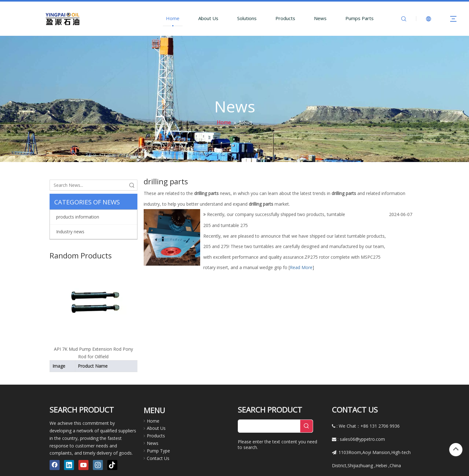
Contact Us (158, 436)
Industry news (70, 232)
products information (78, 217)
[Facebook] (55, 443)
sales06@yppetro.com (362, 417)
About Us (208, 18)
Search (132, 185)
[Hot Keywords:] (306, 404)
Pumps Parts (360, 18)
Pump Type (158, 429)
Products (285, 18)
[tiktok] (112, 443)
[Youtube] (83, 443)
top (456, 449)
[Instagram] (98, 443)
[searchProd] (269, 404)
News (320, 18)
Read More (301, 267)
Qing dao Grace (256, 469)
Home (173, 18)
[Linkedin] (69, 443)
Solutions (247, 18)
